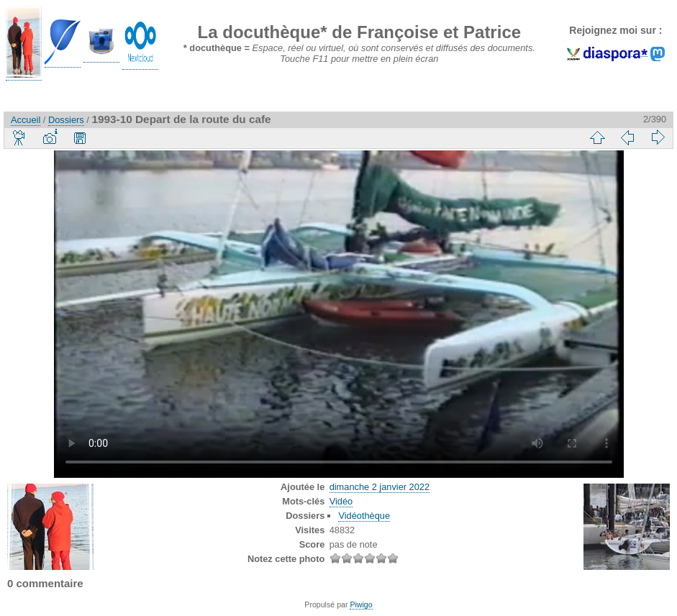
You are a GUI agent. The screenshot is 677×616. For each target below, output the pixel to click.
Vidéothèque (364, 516)
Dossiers (66, 120)
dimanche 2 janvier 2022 (380, 487)
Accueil (26, 120)
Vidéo (341, 501)
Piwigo (361, 604)
